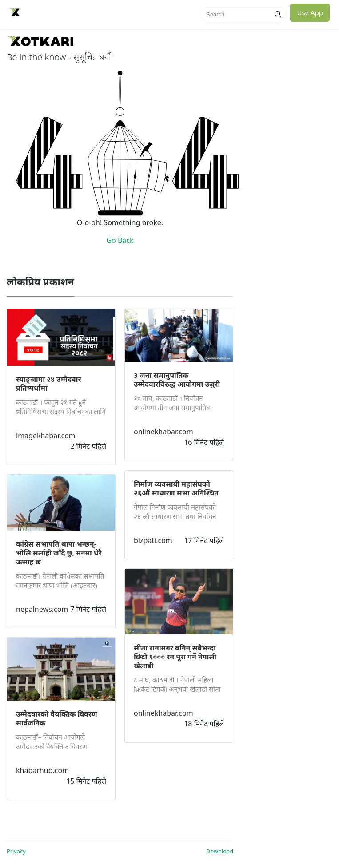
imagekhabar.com (46, 436)
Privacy (16, 851)
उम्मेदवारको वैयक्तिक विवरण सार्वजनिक (57, 718)
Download (220, 851)
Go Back (120, 240)
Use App (310, 12)
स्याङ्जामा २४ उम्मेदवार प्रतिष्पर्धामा (48, 384)
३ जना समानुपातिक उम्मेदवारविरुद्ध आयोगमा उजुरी (177, 380)
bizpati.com (153, 540)
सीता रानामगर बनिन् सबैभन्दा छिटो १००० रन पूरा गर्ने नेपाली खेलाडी (175, 657)
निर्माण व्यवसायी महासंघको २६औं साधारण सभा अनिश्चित (176, 488)
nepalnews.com (42, 609)
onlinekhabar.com (164, 432)
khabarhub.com (42, 770)
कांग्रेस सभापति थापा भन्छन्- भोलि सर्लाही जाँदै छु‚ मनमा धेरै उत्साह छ (59, 553)
